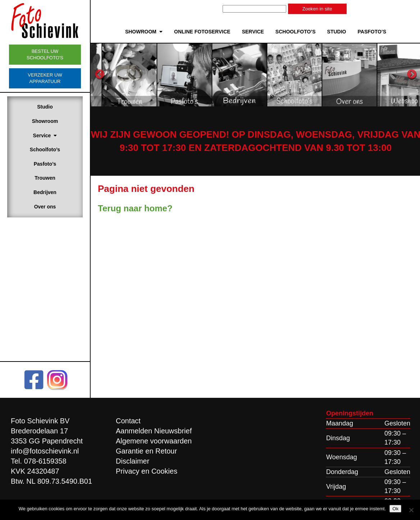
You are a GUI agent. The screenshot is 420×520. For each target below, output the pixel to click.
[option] (154, 75)
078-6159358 (45, 461)
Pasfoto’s (45, 164)
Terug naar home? (135, 208)
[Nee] (411, 510)
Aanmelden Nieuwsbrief (154, 431)
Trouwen (45, 178)
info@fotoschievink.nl (45, 451)
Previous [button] (100, 74)
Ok (395, 509)
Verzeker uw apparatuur (45, 78)
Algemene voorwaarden (154, 441)
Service (45, 135)
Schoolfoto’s (45, 149)
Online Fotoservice (202, 32)
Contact (128, 421)
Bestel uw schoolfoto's (45, 54)
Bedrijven (45, 192)
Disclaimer (133, 461)
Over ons (45, 207)
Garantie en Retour (146, 451)
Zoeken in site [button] (317, 9)
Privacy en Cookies (147, 471)
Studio (45, 107)
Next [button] (412, 74)
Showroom (45, 121)
